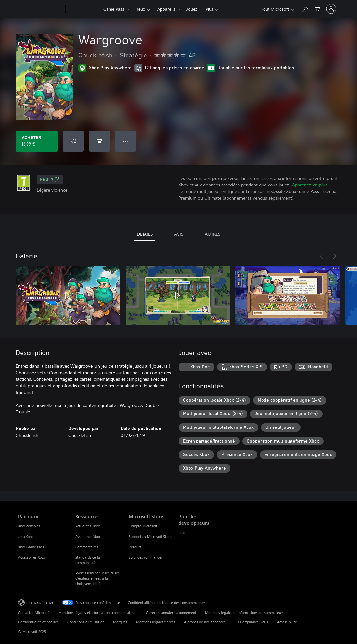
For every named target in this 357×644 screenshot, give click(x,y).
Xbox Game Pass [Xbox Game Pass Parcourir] (31, 547)
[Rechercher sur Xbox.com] (305, 8)
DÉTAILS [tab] (145, 234)
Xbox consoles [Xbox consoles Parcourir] (29, 526)
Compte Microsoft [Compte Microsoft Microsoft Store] (143, 526)
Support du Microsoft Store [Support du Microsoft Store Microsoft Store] (150, 536)
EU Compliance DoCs (251, 622)
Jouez (192, 9)
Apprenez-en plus (310, 185)
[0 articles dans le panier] (317, 8)
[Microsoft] (40, 9)
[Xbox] (84, 9)
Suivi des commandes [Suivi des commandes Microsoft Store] (146, 557)
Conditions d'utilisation (86, 622)
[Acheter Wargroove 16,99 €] (37, 141)
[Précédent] (322, 256)
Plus (209, 9)
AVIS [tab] (179, 234)
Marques (120, 622)
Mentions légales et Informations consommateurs (98, 612)
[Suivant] (335, 256)
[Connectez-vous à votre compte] (331, 9)
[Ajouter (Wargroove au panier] (99, 141)
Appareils (166, 9)
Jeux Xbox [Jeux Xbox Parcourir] (26, 536)
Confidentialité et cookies (38, 622)
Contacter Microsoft (34, 612)
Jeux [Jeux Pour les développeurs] (182, 532)
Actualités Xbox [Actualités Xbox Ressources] (87, 526)
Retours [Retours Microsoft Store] (135, 547)
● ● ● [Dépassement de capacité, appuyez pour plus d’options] (126, 141)
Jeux (141, 9)
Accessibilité (287, 622)
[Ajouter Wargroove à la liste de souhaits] (73, 141)
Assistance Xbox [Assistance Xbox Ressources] (88, 536)
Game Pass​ (114, 9)
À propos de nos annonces (205, 622)
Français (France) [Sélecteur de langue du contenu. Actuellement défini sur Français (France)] (41, 602)
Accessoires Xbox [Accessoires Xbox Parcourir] (32, 557)
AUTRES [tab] (212, 234)
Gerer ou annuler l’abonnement (171, 612)
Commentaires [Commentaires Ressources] (87, 547)
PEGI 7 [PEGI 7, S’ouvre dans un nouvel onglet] (50, 180)
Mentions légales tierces (156, 622)
